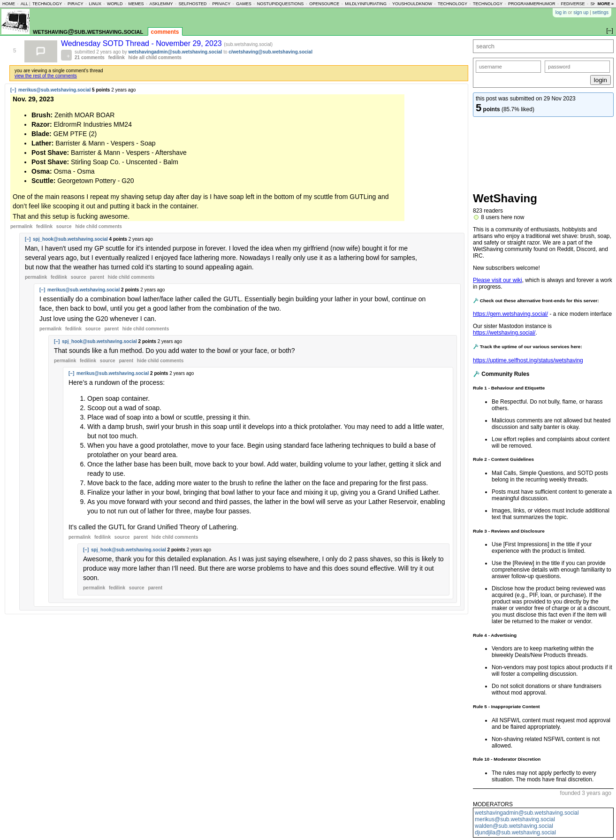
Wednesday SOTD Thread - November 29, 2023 (142, 43)
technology (47, 4)
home (9, 4)
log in (561, 12)
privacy (221, 4)
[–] (13, 90)
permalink (21, 226)
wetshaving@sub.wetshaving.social (88, 31)
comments (165, 32)
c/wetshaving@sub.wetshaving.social (270, 52)
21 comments (90, 57)
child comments (98, 226)
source (64, 226)
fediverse (573, 4)
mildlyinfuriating (366, 4)
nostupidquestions (281, 4)
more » (605, 4)
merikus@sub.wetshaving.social (515, 819)
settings (601, 12)
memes (136, 4)
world (115, 4)
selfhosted (192, 4)
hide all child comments (155, 57)
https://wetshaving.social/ (504, 333)
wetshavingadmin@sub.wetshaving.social (527, 813)
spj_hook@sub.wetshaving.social (70, 239)
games (244, 4)
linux (95, 4)
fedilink (117, 57)
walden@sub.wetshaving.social (514, 826)
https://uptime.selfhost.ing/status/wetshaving (528, 360)
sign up (581, 12)
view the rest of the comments (46, 76)
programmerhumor (532, 4)
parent (97, 277)
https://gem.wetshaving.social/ (510, 314)
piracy (76, 4)
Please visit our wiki (498, 280)
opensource (324, 4)
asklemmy (161, 4)
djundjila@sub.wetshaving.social (515, 832)
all (24, 4)
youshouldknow (412, 4)
